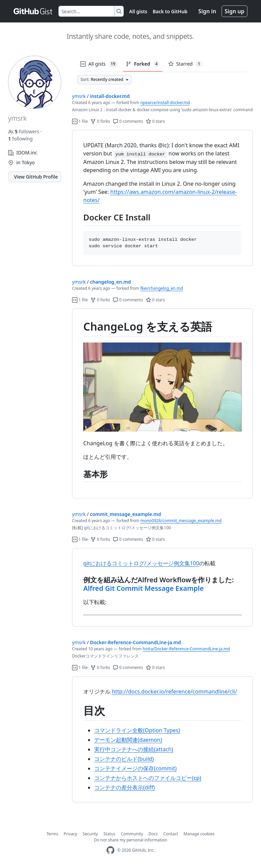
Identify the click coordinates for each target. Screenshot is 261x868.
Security (90, 834)
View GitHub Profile (36, 177)
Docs (153, 834)
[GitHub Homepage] (110, 850)
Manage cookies (199, 834)
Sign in (207, 11)
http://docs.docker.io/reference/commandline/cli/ (174, 691)
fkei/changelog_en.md (162, 288)
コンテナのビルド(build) (124, 759)
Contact (171, 834)
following (20, 139)
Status (109, 834)
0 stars (155, 121)
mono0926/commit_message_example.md (181, 521)
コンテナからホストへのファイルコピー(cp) (148, 778)
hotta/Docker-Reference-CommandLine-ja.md (186, 649)
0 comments (128, 121)
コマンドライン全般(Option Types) (137, 730)
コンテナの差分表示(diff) (125, 787)
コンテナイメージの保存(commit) (135, 768)
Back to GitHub (170, 11)
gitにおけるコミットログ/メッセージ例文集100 (141, 563)
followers (24, 131)
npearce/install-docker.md (165, 103)
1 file (80, 121)
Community (132, 834)
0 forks (100, 121)
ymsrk (79, 96)
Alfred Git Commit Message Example (143, 588)
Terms (53, 834)
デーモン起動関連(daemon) (128, 740)
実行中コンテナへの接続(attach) (134, 749)
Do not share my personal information (130, 840)
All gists (138, 11)
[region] (162, 198)
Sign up (234, 11)
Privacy (70, 834)
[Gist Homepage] (33, 11)
